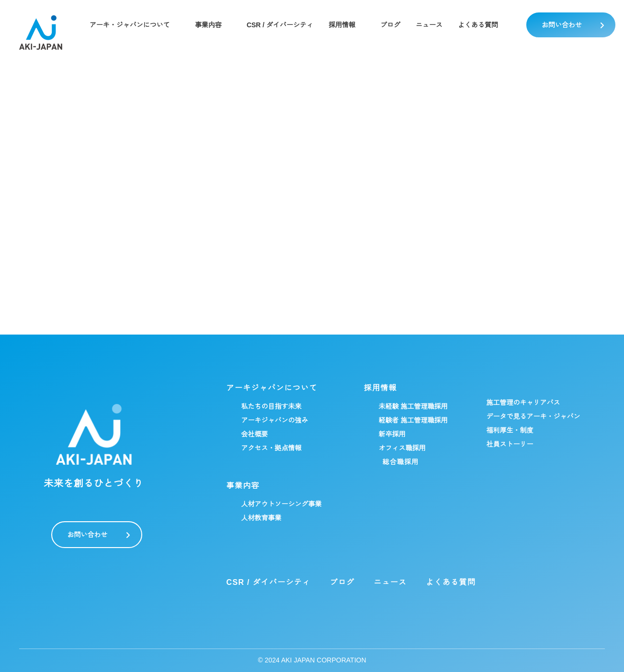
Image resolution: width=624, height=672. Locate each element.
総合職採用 (401, 462)
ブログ (391, 25)
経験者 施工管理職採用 (413, 420)
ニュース (430, 25)
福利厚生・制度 (510, 430)
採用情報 (343, 25)
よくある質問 (479, 25)
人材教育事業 (261, 518)
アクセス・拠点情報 (272, 448)
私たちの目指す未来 (272, 406)
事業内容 (208, 25)
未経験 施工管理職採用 (413, 406)
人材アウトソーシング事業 (282, 504)
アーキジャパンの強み (275, 420)
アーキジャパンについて (272, 388)
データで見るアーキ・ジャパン (533, 416)
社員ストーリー (510, 444)
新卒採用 (392, 434)
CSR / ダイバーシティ (280, 25)
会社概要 (255, 434)
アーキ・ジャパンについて (129, 25)
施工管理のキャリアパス (523, 403)
